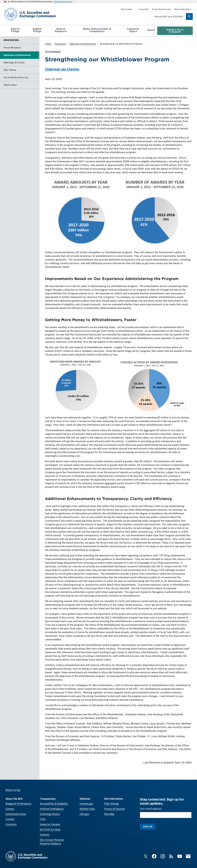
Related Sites (87, 809)
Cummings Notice (50, 814)
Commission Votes (16, 814)
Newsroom (126, 9)
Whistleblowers (183, 9)
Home (48, 44)
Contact (10, 819)
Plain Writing (111, 804)
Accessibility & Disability (54, 804)
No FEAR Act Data (50, 830)
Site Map (109, 814)
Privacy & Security (115, 809)
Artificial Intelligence (52, 809)
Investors (144, 9)
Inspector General (50, 824)
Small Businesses (162, 9)
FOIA (43, 819)
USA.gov (84, 814)
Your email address (151, 809)
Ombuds (45, 835)
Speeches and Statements (83, 44)
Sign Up (148, 827)
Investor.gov (86, 804)
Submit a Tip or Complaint (175, 31)
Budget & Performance (18, 804)
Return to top (13, 790)
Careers (10, 809)
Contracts (11, 824)
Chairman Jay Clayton (62, 69)
